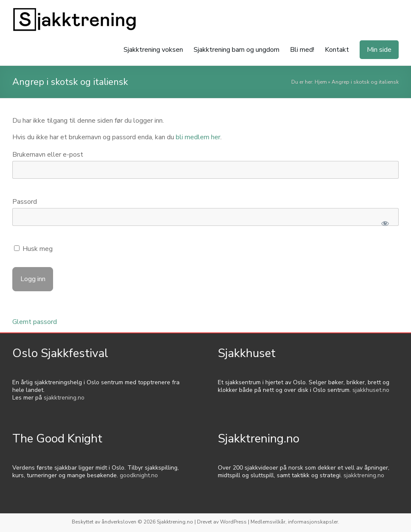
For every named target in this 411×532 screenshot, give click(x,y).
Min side (379, 50)
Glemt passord (35, 322)
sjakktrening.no (64, 398)
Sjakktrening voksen (153, 50)
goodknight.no (139, 475)
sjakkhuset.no (371, 390)
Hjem (321, 82)
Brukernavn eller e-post (48, 155)
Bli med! (302, 50)
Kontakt (337, 50)
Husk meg (33, 249)
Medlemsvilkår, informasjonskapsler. (295, 522)
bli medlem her (198, 137)
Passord (25, 202)
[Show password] (385, 223)
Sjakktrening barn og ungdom (236, 50)
